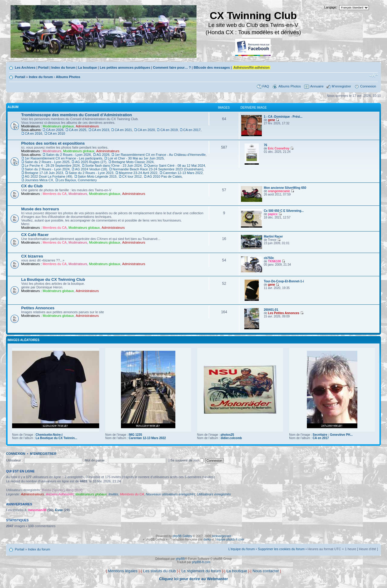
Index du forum (63, 67)
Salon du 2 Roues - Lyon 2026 (68, 155)
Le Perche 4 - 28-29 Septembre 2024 (52, 166)
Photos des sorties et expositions (53, 143)
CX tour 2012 (132, 176)
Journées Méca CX (39, 180)
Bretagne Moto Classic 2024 (133, 162)
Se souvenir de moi (187, 460)
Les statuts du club (159, 571)
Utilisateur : (14, 460)
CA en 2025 (78, 130)
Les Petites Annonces (284, 313)
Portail (43, 67)
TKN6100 (274, 261)
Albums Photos (68, 77)
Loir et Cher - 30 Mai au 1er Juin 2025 (136, 158)
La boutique (87, 67)
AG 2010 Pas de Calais (164, 176)
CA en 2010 (57, 133)
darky (207, 539)
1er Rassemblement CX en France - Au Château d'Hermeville (160, 155)
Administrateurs (87, 126)
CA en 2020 (146, 130)
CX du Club (32, 186)
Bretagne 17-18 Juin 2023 (44, 173)
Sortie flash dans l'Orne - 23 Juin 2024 (114, 166)
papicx (273, 214)
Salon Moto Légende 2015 (97, 176)
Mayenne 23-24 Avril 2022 (138, 173)
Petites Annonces (38, 308)
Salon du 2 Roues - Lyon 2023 (91, 173)
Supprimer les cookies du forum (281, 549)
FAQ (266, 86)
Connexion (368, 86)
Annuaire (317, 86)
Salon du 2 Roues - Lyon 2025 (47, 162)
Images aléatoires (23, 340)
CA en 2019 (169, 130)
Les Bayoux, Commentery (78, 180)
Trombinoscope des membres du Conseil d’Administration (76, 115)
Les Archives (25, 67)
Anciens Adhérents (60, 494)
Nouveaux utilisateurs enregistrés (171, 494)
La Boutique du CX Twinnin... (57, 438)
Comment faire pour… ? (172, 67)
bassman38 (37, 510)
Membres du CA (55, 194)
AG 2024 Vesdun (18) (91, 169)
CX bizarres (32, 256)
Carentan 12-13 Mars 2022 (183, 173)
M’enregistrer (341, 86)
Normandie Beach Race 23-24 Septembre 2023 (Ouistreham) (158, 169)
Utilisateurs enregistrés (214, 494)
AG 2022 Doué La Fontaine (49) (49, 176)
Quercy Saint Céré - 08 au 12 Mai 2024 (176, 166)
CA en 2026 (55, 130)
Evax (59, 510)
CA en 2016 (34, 133)
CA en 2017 (192, 130)
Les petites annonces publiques (125, 67)
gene (271, 120)
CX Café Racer (35, 235)
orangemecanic (279, 191)
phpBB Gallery (182, 536)
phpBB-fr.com (201, 562)
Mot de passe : (96, 460)
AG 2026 (103, 155)
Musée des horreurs (40, 209)
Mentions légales (123, 571)
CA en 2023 (101, 130)
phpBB (180, 559)
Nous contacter (266, 571)
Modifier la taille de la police (374, 76)
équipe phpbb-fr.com (230, 539)
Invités (113, 494)
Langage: (331, 7)
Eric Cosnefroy (279, 148)
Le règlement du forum (201, 571)
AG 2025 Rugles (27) (91, 162)
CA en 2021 (123, 130)
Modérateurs (52, 151)
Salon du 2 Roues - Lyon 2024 (47, 169)
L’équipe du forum (241, 549)
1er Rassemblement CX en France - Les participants (63, 158)
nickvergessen (222, 536)
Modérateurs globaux (58, 126)
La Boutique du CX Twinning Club (53, 279)
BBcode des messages (212, 67)
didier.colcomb (231, 438)
